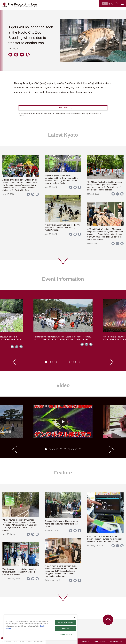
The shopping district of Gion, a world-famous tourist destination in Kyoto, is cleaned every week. (19, 572)
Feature (63, 473)
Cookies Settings (65, 634)
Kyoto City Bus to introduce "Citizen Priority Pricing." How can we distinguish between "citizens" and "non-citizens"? (105, 539)
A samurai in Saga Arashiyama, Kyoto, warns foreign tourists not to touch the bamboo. (62, 524)
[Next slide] (111, 362)
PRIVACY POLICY (99, 641)
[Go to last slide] (15, 362)
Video (63, 385)
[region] (40, 627)
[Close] (75, 617)
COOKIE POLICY (116, 641)
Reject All (65, 628)
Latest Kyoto (63, 135)
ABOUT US (85, 641)
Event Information (63, 279)
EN (105, 4)
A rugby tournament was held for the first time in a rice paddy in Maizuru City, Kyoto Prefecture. (62, 227)
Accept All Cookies (65, 622)
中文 (111, 4)
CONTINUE (63, 108)
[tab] (46, 362)
